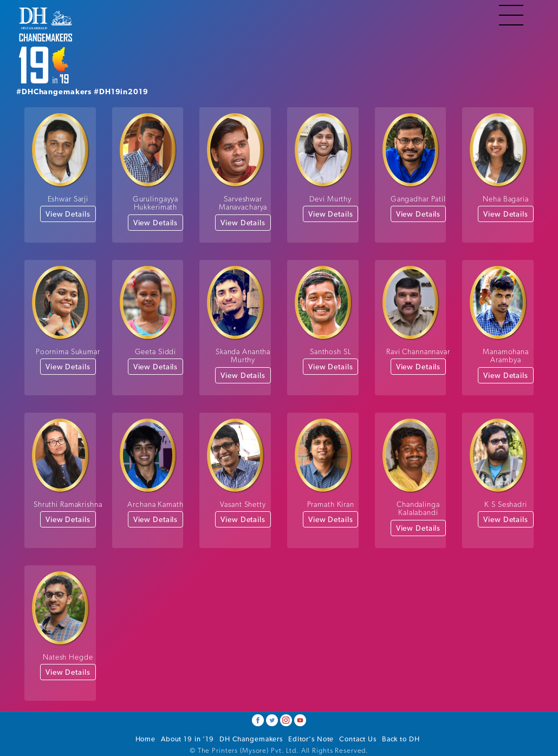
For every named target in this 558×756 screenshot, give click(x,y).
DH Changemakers (251, 739)
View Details (68, 214)
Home (146, 739)
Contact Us (358, 739)
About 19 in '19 (187, 739)
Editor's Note (311, 739)
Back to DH (401, 739)
